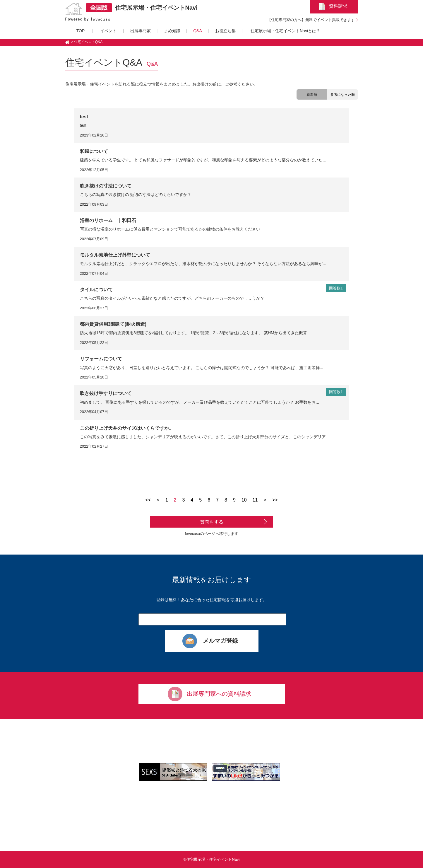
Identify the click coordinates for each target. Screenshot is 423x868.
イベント (108, 31)
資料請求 (338, 6)
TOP (81, 31)
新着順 (312, 95)
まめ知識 (172, 31)
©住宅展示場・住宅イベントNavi (212, 859)
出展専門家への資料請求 (219, 694)
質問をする (212, 522)
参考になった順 (342, 95)
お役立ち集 (225, 31)
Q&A (198, 31)
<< (148, 500)
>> (275, 500)
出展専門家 (141, 31)
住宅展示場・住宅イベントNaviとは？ (285, 31)
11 (255, 500)
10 (244, 500)
